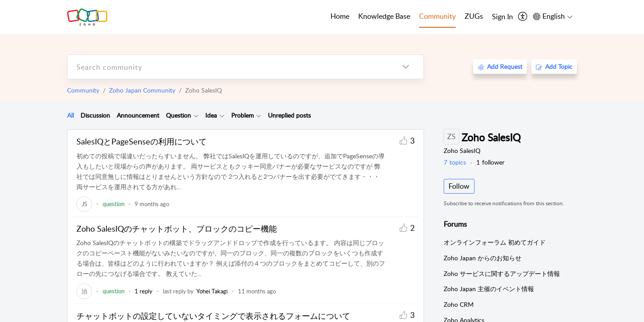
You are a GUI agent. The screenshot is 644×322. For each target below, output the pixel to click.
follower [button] (490, 162)
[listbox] (406, 67)
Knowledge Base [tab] (384, 16)
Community (83, 90)
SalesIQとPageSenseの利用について (142, 141)
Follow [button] (459, 186)
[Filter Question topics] (196, 115)
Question (178, 115)
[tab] (70, 115)
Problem (243, 115)
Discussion (95, 115)
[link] (84, 204)
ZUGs (474, 16)
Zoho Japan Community (142, 90)
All (70, 115)
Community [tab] (437, 16)
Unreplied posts (289, 115)
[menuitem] (502, 17)
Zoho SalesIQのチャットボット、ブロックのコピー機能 (177, 229)
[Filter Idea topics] (222, 115)
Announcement (138, 115)
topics (455, 162)
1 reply (144, 291)
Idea (211, 115)
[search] (228, 67)
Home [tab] (340, 16)
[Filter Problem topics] (259, 115)
